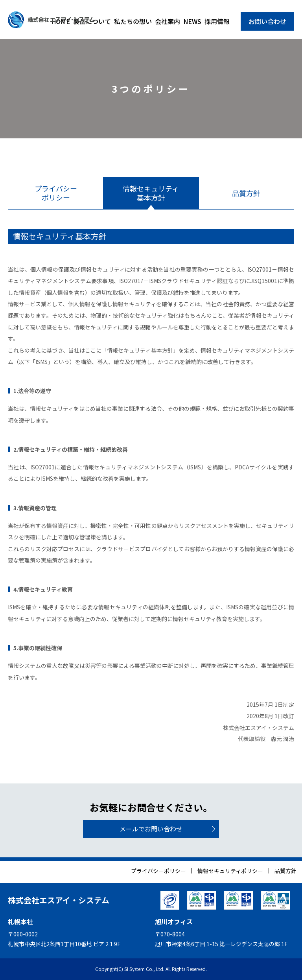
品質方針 (285, 871)
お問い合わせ (267, 21)
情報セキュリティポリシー (230, 871)
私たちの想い (133, 21)
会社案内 (168, 21)
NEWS (192, 21)
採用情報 (217, 21)
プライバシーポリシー (158, 871)
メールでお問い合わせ (151, 829)
